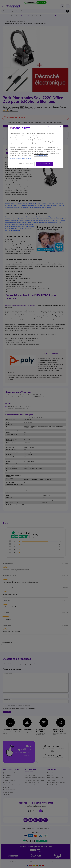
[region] (36, 146)
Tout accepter (45, 164)
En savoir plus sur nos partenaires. (21, 158)
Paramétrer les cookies (26, 164)
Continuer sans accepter (55, 127)
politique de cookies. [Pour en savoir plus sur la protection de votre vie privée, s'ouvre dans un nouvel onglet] (41, 155)
